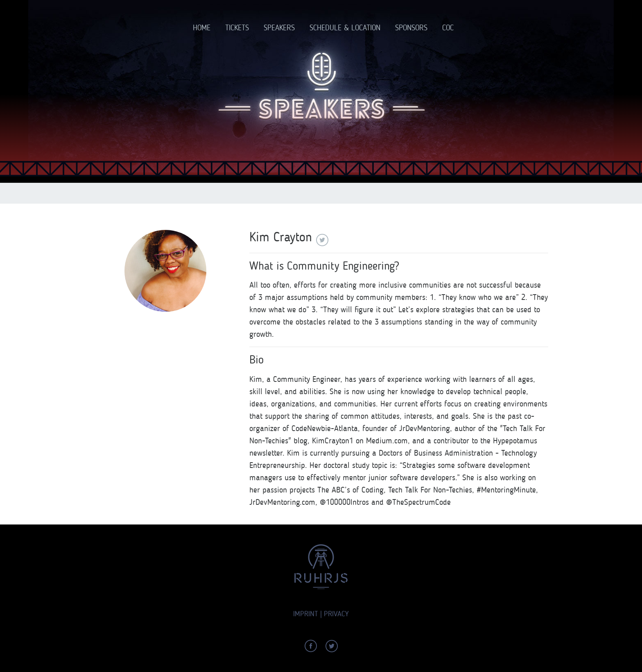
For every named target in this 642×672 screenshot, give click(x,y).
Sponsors (411, 28)
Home (202, 28)
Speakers (279, 28)
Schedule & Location (345, 28)
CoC (448, 28)
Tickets (237, 28)
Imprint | (307, 614)
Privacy (336, 614)
